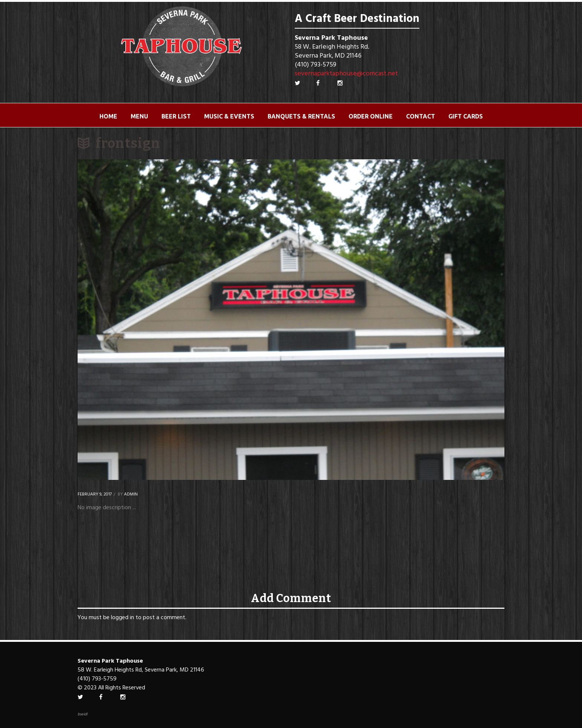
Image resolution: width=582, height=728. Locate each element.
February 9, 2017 (95, 494)
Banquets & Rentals (301, 116)
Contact (421, 116)
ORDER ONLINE (371, 116)
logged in (122, 618)
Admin (131, 494)
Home (108, 116)
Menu (139, 116)
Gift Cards (466, 116)
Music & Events (229, 116)
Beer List (176, 116)
